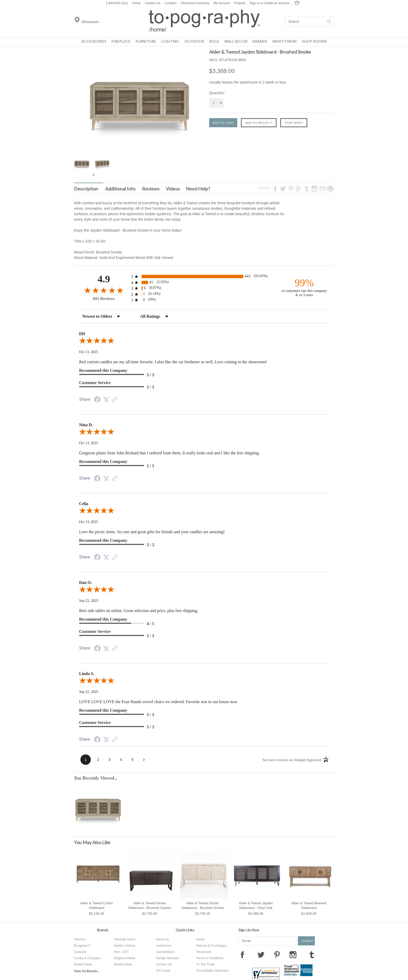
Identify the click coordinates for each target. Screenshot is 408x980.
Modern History (125, 946)
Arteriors (80, 939)
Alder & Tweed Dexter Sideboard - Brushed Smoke (203, 905)
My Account (221, 3)
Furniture (146, 41)
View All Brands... (87, 971)
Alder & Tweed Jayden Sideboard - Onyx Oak (256, 905)
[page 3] (110, 760)
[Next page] (144, 760)
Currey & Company (87, 958)
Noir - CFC (121, 952)
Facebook (242, 954)
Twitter (261, 954)
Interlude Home (125, 939)
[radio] (204, 276)
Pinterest (277, 954)
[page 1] (86, 760)
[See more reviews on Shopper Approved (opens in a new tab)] (115, 400)
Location (170, 3)
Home (135, 3)
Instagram (293, 954)
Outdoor (194, 41)
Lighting (170, 41)
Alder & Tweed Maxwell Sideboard (309, 905)
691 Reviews (104, 299)
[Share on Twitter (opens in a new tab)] (106, 400)
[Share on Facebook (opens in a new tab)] (97, 400)
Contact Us (152, 3)
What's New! (285, 41)
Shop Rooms (314, 41)
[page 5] (132, 760)
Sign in (254, 3)
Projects (239, 3)
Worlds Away (123, 964)
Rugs (214, 41)
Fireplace (121, 41)
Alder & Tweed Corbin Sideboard (97, 905)
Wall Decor (236, 41)
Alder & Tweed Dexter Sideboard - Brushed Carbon (150, 905)
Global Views (83, 964)
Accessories (94, 41)
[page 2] (98, 760)
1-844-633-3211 (117, 3)
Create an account (277, 3)
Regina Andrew (125, 958)
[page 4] (121, 760)
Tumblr (312, 954)
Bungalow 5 (82, 946)
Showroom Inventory (194, 3)
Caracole (80, 952)
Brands (260, 41)
